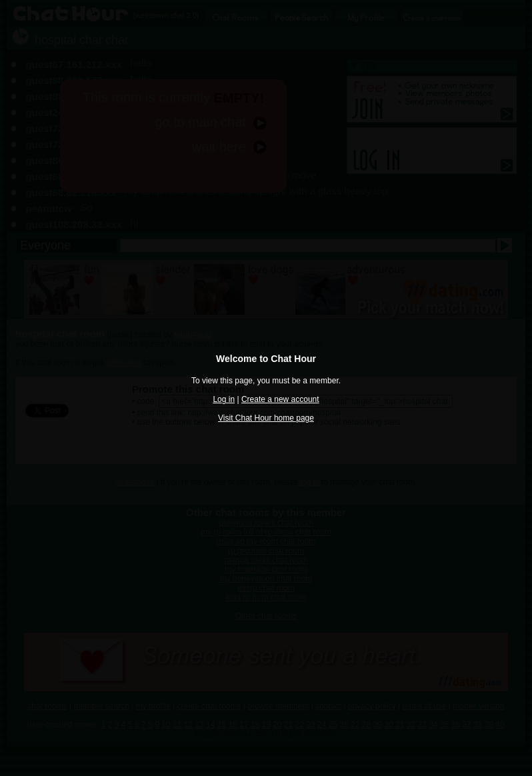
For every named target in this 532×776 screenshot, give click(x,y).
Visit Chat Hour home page (266, 418)
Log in (224, 399)
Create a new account (280, 399)
